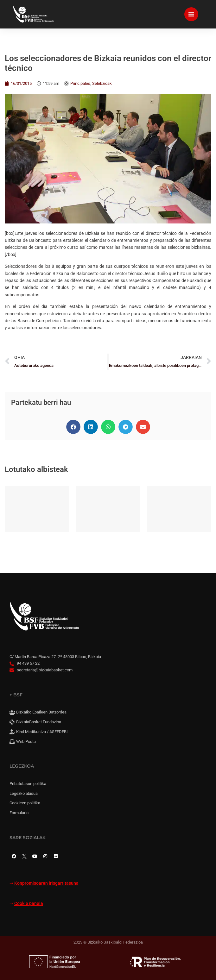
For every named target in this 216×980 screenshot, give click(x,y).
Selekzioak (102, 83)
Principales (80, 83)
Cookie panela (29, 904)
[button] (73, 427)
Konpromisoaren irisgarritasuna (46, 883)
